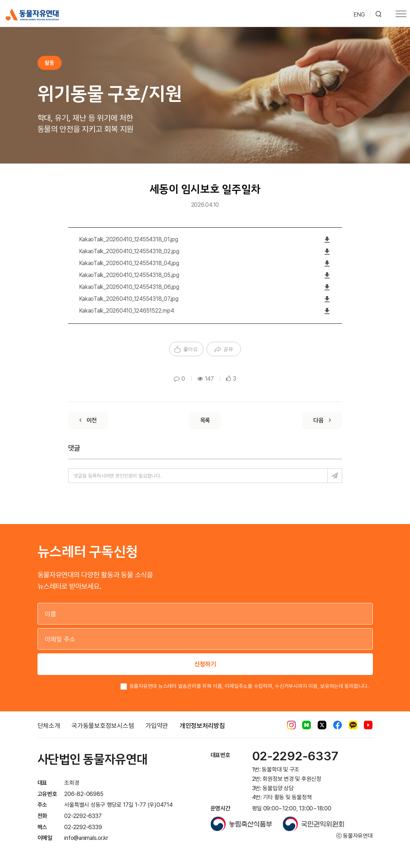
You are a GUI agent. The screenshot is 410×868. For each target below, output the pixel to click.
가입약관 (157, 726)
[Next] (322, 421)
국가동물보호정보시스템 (103, 726)
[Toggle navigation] (401, 15)
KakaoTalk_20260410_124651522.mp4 (127, 311)
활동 (49, 63)
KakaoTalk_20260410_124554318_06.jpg (129, 287)
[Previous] (88, 421)
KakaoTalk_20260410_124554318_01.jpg (129, 239)
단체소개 (49, 726)
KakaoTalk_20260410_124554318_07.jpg (129, 299)
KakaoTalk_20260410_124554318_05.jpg (129, 275)
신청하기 (205, 664)
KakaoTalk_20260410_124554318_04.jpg (129, 263)
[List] (205, 421)
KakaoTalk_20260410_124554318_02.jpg (129, 251)
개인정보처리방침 (202, 726)
